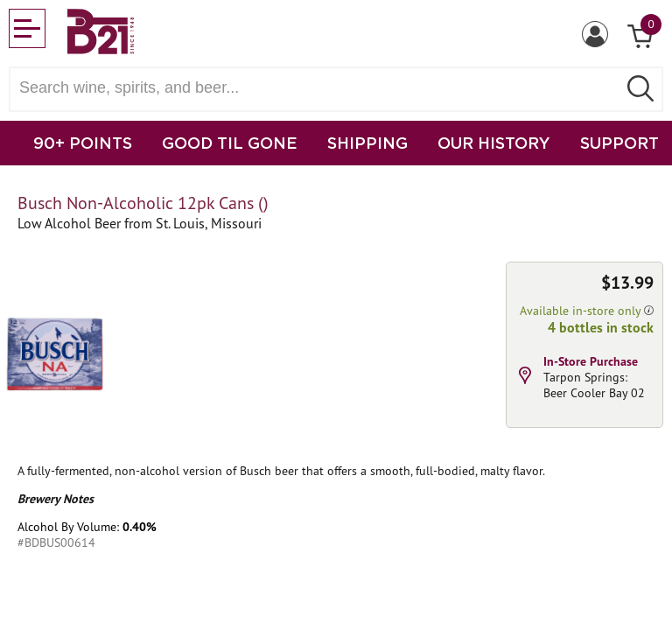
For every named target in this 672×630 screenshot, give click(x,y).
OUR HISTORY (494, 143)
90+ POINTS (83, 143)
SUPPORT (619, 143)
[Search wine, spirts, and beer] (318, 88)
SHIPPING (367, 143)
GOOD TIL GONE (230, 143)
